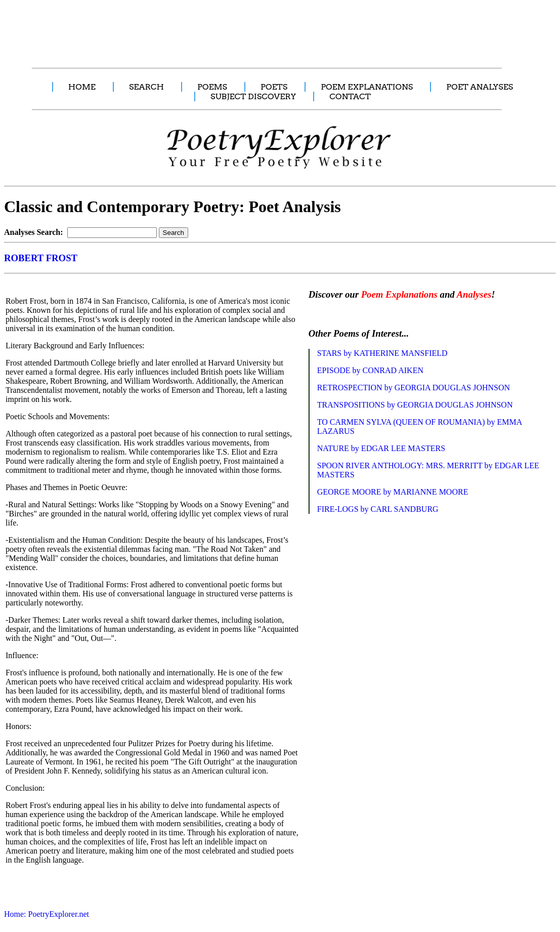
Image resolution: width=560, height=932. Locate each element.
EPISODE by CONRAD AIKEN (370, 370)
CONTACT (350, 96)
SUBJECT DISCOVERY (253, 96)
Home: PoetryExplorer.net (47, 914)
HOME (82, 87)
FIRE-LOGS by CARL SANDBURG (378, 509)
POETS (274, 87)
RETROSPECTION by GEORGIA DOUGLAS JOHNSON (414, 388)
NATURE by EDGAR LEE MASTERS (381, 448)
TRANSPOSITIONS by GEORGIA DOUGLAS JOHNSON (415, 405)
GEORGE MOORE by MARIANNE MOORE (393, 492)
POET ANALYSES (480, 87)
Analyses (474, 294)
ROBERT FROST (41, 258)
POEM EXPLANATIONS (367, 87)
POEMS (212, 87)
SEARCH (146, 87)
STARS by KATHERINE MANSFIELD (382, 353)
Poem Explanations (399, 294)
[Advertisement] (190, 28)
